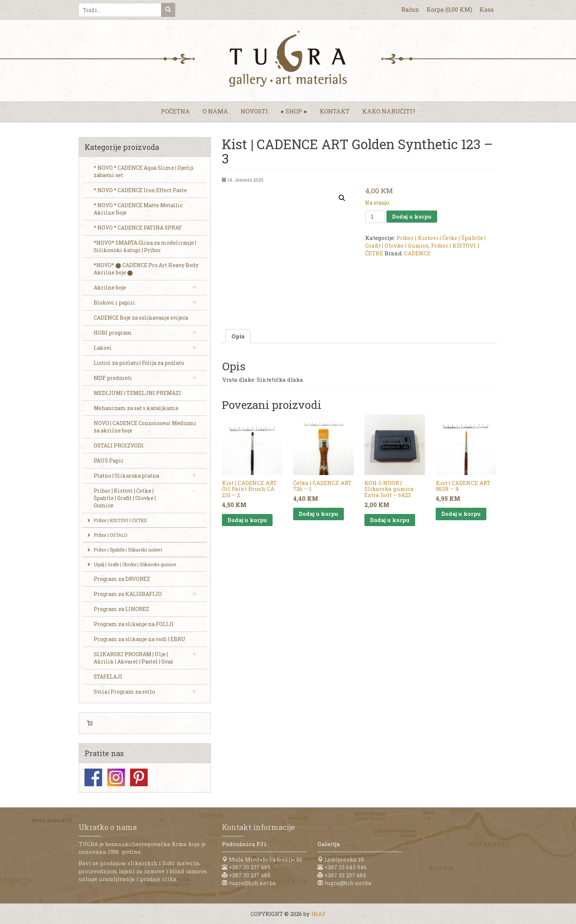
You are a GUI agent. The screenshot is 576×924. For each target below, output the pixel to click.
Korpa (449, 9)
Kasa (487, 9)
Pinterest (139, 777)
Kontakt (335, 111)
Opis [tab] (238, 336)
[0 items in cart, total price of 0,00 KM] (90, 723)
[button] (342, 198)
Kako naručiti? (389, 111)
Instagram (116, 777)
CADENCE (417, 253)
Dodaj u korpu (412, 216)
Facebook (93, 777)
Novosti (254, 111)
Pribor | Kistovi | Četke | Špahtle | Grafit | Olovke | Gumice (425, 242)
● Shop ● (294, 111)
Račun (410, 9)
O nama (215, 111)
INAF (318, 914)
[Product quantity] (375, 217)
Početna (175, 111)
